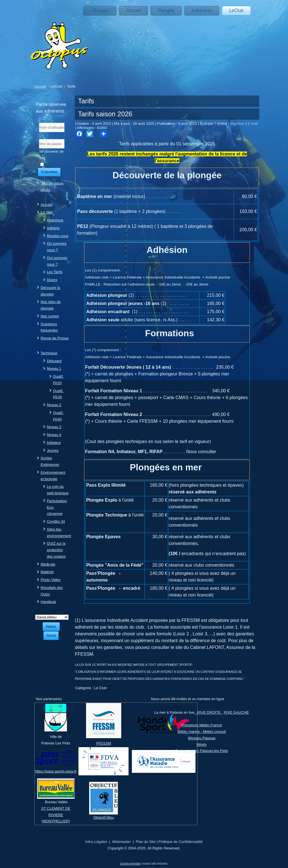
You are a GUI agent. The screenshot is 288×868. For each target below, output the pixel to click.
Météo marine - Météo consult (202, 732)
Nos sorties (50, 316)
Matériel (47, 572)
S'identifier (49, 172)
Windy (202, 745)
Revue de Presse (55, 338)
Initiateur (54, 443)
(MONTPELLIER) (56, 821)
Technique (49, 353)
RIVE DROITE (209, 712)
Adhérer (53, 228)
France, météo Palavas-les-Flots (202, 751)
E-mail (253, 123)
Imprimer (238, 123)
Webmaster (121, 842)
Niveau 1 (54, 369)
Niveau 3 (54, 427)
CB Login (100, 11)
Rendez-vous (58, 236)
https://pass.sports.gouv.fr (56, 771)
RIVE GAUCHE (237, 712)
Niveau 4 (54, 435)
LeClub (236, 11)
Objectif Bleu (103, 817)
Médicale (48, 564)
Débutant (54, 361)
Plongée (166, 11)
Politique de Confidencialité (181, 842)
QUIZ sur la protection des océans (56, 550)
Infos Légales (96, 842)
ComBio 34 (56, 521)
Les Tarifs (54, 272)
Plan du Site (146, 842)
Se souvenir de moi (51, 155)
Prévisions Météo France (202, 725)
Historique (55, 220)
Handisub (48, 602)
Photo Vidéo (50, 580)
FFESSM (104, 743)
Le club (46, 212)
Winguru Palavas (202, 738)
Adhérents (202, 11)
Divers (52, 280)
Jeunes (53, 450)
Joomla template (130, 864)
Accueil (134, 11)
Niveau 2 (54, 405)
